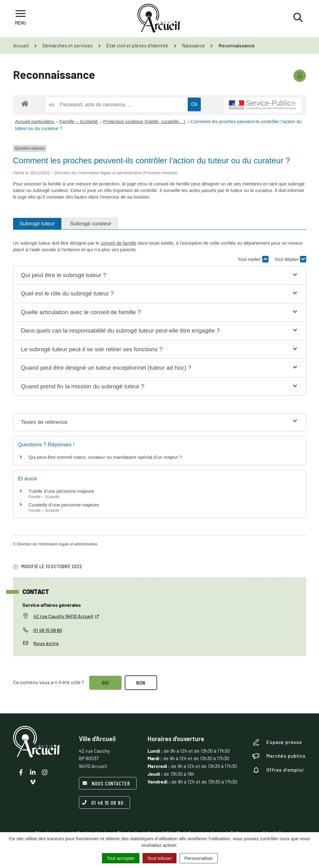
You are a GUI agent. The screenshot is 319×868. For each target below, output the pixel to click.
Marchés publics (279, 756)
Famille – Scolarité (79, 121)
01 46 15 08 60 (48, 630)
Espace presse (277, 742)
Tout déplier (290, 259)
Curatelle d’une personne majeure (64, 505)
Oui (106, 683)
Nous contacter (106, 783)
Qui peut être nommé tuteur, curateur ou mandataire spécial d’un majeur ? (105, 457)
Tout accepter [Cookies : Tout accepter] (121, 858)
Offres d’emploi (278, 770)
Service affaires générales (52, 605)
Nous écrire (46, 643)
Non (141, 683)
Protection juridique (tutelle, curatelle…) (145, 121)
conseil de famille (119, 243)
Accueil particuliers (35, 121)
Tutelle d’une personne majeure (61, 491)
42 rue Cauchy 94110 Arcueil (66, 616)
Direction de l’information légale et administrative (57, 544)
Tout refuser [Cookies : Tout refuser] (159, 858)
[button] (159, 275)
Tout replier (253, 259)
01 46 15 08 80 (103, 803)
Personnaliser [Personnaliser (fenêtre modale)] (199, 858)
